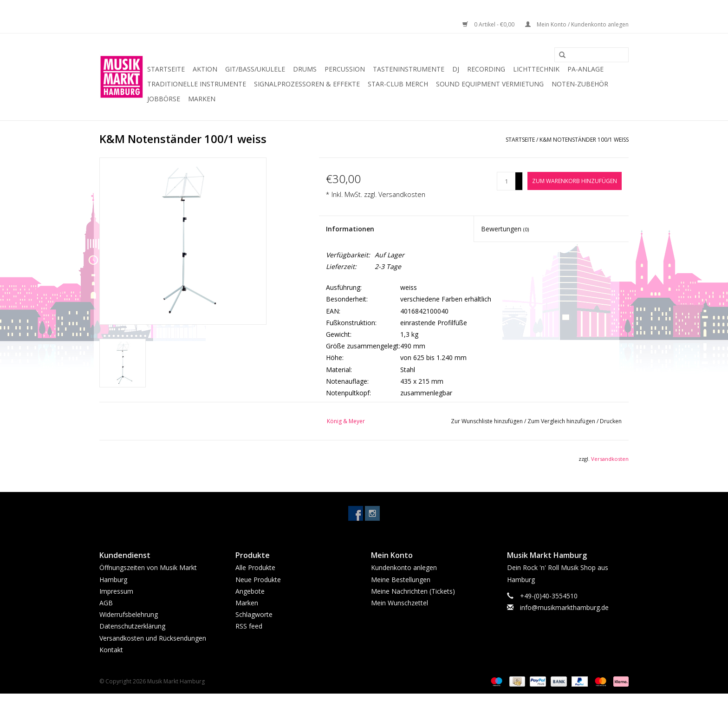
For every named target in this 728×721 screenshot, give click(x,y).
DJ (456, 69)
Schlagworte (254, 614)
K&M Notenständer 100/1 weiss (584, 140)
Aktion (205, 69)
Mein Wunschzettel (400, 603)
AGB (106, 603)
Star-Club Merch (398, 84)
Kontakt (111, 650)
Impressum (116, 591)
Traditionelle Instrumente (197, 84)
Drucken (611, 421)
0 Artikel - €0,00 (489, 24)
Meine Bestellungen (401, 580)
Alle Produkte (255, 567)
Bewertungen (505, 229)
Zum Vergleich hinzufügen (562, 421)
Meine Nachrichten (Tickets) (413, 591)
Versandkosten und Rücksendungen (153, 638)
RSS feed (249, 626)
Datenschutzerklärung (132, 626)
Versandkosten (402, 194)
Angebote (250, 591)
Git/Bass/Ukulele (255, 69)
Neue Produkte (258, 580)
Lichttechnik (536, 69)
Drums (305, 69)
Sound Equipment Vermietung (490, 84)
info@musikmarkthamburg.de (564, 607)
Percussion (345, 69)
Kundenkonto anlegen (404, 567)
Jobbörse (164, 99)
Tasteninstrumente (409, 69)
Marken (202, 99)
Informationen (350, 229)
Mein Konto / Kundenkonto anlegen (577, 24)
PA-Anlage (585, 69)
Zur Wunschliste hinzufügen (487, 421)
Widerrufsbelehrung (129, 614)
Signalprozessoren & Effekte (307, 84)
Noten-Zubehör (580, 84)
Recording (486, 69)
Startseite (166, 69)
